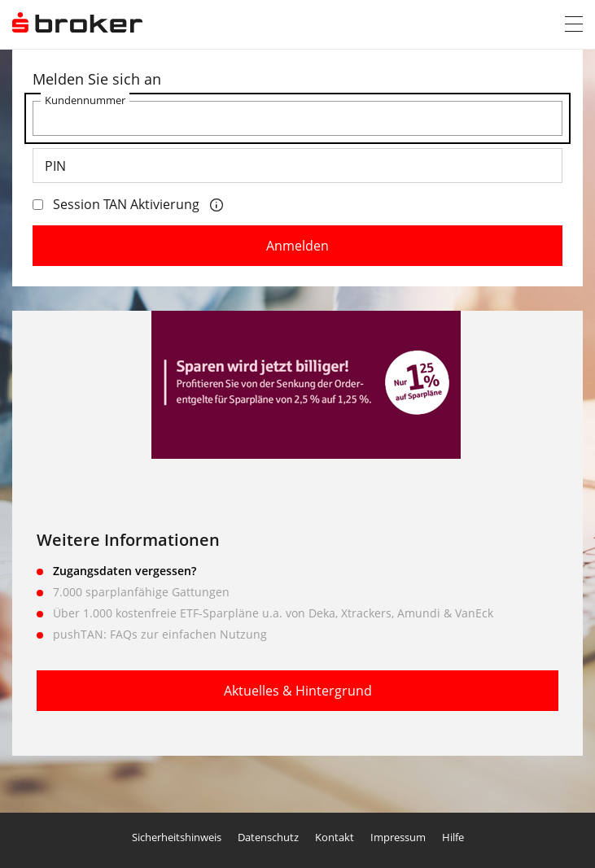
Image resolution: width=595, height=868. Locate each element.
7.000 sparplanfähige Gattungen (141, 592)
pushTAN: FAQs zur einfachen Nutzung (160, 634)
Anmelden (297, 246)
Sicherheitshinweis (177, 837)
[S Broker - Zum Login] (77, 23)
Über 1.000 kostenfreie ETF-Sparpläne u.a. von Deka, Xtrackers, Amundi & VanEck (273, 613)
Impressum (398, 837)
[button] (574, 24)
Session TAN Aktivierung (116, 204)
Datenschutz (268, 837)
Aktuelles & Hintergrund (298, 691)
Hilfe (453, 837)
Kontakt (335, 837)
